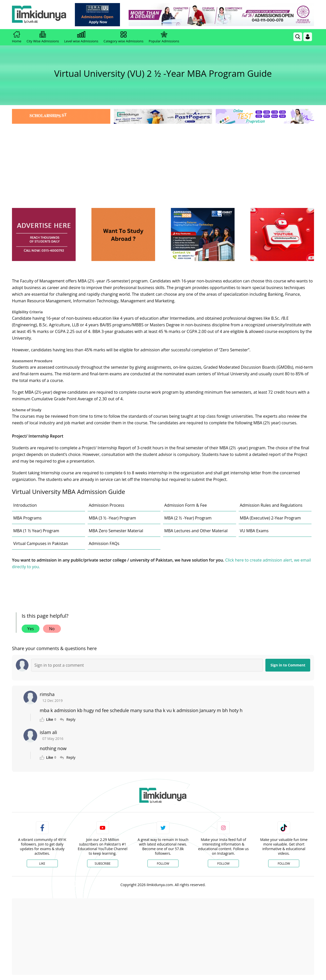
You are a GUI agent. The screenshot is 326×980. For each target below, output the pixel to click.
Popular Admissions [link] (164, 37)
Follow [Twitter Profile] (163, 864)
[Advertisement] (163, 163)
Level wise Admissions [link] (81, 37)
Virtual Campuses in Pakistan (41, 543)
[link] (98, 15)
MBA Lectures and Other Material (196, 531)
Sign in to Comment (288, 665)
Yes (31, 629)
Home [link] (17, 37)
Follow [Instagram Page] (223, 864)
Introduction (25, 505)
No (52, 629)
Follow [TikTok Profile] (284, 864)
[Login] (308, 37)
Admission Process (107, 505)
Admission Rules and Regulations (271, 505)
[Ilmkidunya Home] (40, 15)
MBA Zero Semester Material (116, 531)
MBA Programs (27, 518)
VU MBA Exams (254, 531)
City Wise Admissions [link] (43, 37)
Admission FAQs (104, 543)
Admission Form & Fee (186, 505)
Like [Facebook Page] (42, 864)
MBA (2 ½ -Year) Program (188, 518)
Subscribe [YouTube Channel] (103, 864)
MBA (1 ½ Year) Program (36, 531)
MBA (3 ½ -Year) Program (113, 518)
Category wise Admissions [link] (123, 37)
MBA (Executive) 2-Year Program (270, 518)
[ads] (44, 235)
